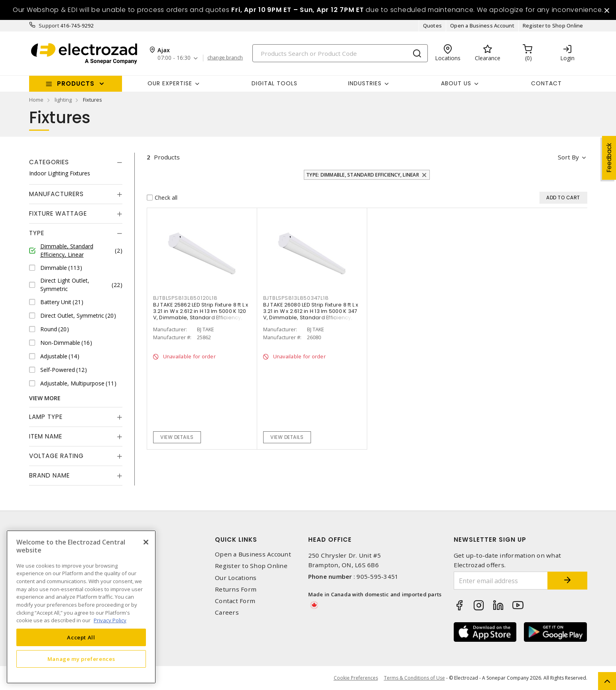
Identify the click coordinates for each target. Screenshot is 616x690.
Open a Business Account (482, 26)
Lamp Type (46, 417)
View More (45, 398)
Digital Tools (275, 83)
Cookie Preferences (356, 678)
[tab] (76, 162)
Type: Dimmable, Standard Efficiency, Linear (363, 175)
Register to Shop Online (553, 26)
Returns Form (236, 589)
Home (36, 100)
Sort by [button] (569, 157)
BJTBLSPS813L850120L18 (185, 298)
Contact (546, 83)
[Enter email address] (501, 581)
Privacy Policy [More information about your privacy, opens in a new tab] (110, 620)
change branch (225, 58)
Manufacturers (56, 194)
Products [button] (76, 84)
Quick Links (236, 540)
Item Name (46, 436)
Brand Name (49, 475)
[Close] (146, 542)
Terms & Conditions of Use (414, 678)
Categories (49, 162)
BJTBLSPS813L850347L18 (296, 298)
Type (37, 233)
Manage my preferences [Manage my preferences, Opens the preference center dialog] (81, 659)
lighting (63, 100)
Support (49, 26)
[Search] (340, 53)
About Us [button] (456, 83)
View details (177, 437)
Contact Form (235, 601)
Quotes (433, 26)
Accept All (81, 637)
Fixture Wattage (58, 213)
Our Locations (236, 578)
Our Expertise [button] (170, 83)
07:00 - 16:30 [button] (174, 58)
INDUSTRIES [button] (365, 83)
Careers (227, 612)
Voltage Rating (56, 456)
